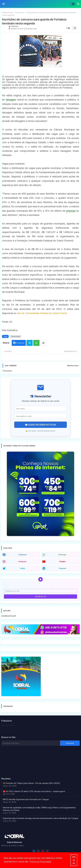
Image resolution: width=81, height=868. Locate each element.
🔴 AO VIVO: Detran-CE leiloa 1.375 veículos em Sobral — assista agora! (34, 791)
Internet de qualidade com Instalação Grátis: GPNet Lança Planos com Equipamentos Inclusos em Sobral (39, 809)
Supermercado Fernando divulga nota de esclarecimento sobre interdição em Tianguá (41, 818)
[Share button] (43, 343)
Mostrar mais (73, 366)
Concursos (20, 12)
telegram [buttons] (62, 568)
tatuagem (11, 100)
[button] (72, 4)
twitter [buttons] (22, 568)
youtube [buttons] (62, 562)
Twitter (30, 343)
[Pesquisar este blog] (31, 743)
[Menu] (4, 4)
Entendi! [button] (74, 860)
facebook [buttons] (22, 555)
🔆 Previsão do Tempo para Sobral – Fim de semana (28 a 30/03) (31, 783)
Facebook (20, 343)
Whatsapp (36, 343)
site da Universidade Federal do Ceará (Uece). (42, 313)
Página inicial (7, 12)
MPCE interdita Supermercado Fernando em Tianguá (26, 799)
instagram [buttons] (22, 562)
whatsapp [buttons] (62, 555)
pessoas (71, 211)
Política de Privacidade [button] (40, 862)
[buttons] (34, 851)
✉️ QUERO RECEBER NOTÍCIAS (40, 425)
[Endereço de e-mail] (40, 591)
